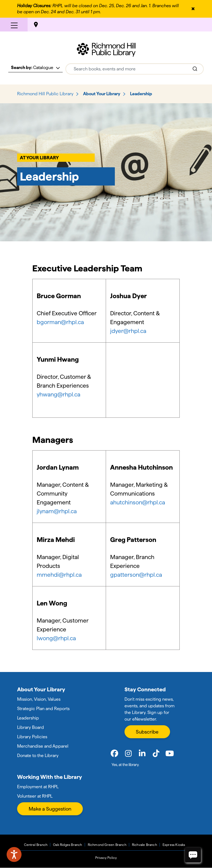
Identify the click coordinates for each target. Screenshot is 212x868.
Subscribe (147, 732)
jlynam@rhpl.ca (57, 511)
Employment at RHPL (38, 787)
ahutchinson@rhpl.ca (138, 502)
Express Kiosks (174, 845)
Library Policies (32, 737)
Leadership (28, 718)
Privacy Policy (106, 858)
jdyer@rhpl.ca (128, 331)
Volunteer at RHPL (35, 796)
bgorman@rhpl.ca (60, 322)
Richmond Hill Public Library (45, 94)
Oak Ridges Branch (67, 845)
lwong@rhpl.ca (56, 638)
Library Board (31, 727)
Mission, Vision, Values (39, 699)
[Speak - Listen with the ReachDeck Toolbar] (14, 854)
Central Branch (36, 845)
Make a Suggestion (50, 809)
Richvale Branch (145, 845)
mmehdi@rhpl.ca (59, 575)
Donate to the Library (38, 755)
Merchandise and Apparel (43, 746)
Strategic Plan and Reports (43, 709)
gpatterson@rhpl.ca (136, 575)
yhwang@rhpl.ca (59, 394)
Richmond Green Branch (107, 845)
